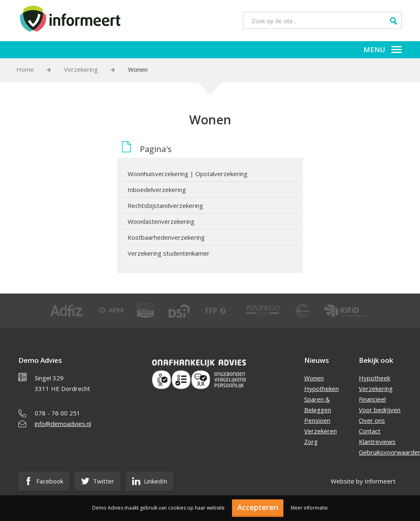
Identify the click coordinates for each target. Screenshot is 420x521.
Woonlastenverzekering (161, 221)
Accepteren (258, 507)
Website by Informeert (363, 481)
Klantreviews (377, 442)
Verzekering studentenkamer (169, 253)
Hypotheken (322, 389)
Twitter (98, 481)
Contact (370, 431)
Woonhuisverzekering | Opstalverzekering (188, 174)
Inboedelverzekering (157, 190)
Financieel (372, 399)
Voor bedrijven (380, 410)
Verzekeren (321, 431)
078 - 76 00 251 (57, 413)
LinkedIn (150, 481)
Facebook (44, 481)
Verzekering (81, 69)
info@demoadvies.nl (63, 424)
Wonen (314, 378)
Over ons (372, 420)
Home (25, 69)
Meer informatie (309, 508)
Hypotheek (375, 378)
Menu (382, 50)
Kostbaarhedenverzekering (166, 237)
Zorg (311, 442)
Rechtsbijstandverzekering (165, 205)
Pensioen (317, 420)
